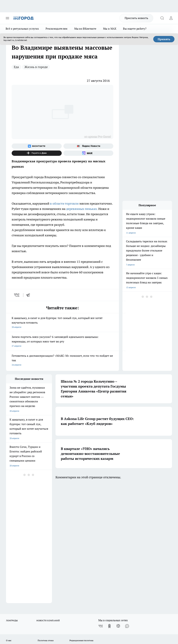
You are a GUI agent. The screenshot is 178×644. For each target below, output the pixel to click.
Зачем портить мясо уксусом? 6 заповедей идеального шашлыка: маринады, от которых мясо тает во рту (62, 342)
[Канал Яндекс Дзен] (37, 153)
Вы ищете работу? (135, 29)
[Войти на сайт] (171, 18)
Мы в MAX (110, 29)
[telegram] (29, 295)
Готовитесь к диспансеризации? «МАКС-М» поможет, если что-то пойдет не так (62, 361)
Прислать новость (136, 18)
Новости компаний (47, 530)
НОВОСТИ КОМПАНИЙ (48, 501)
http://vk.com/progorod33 (75, 606)
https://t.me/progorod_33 (128, 606)
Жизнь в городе (36, 67)
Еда (16, 67)
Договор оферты (14, 530)
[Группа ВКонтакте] (37, 146)
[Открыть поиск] (162, 18)
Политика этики (46, 521)
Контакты (74, 525)
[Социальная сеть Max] (88, 153)
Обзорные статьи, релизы (50, 525)
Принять (164, 39)
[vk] (17, 295)
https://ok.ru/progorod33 (102, 606)
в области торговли (64, 203)
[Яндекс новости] (88, 146)
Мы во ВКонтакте (85, 29)
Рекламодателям (56, 29)
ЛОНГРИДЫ (12, 501)
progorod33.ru (111, 598)
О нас (9, 521)
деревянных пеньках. (82, 209)
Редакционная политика (81, 521)
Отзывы (10, 525)
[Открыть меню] (7, 18)
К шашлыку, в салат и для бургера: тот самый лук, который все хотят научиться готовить (62, 323)
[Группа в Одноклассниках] (109, 506)
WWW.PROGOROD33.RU (36, 549)
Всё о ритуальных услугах (22, 29)
